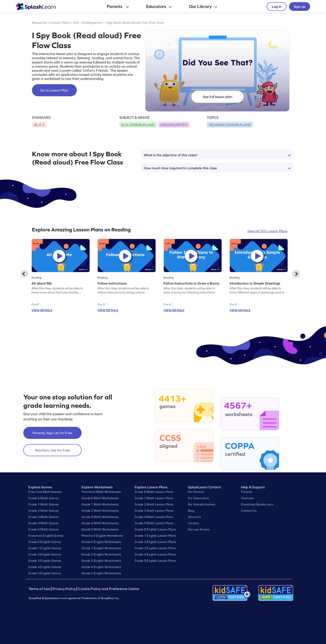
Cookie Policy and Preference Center (109, 589)
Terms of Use (40, 589)
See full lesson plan (217, 97)
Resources (40, 23)
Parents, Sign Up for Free (52, 433)
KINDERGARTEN (174, 125)
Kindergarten (92, 23)
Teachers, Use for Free (52, 450)
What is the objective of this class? (217, 155)
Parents (118, 6)
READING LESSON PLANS (230, 125)
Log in (277, 6)
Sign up (300, 6)
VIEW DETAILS (42, 310)
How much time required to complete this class (217, 168)
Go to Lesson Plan (54, 90)
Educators (159, 6)
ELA (76, 23)
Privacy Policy (64, 589)
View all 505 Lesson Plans (267, 231)
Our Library (203, 6)
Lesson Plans (60, 23)
